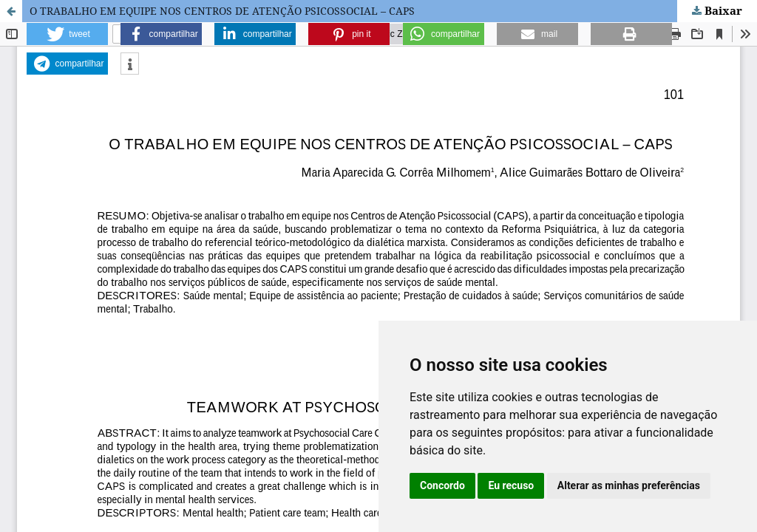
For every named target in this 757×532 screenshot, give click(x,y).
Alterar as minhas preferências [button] (629, 485)
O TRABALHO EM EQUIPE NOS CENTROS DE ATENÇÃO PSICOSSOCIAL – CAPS (222, 11)
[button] (67, 34)
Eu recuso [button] (511, 485)
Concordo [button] (442, 485)
